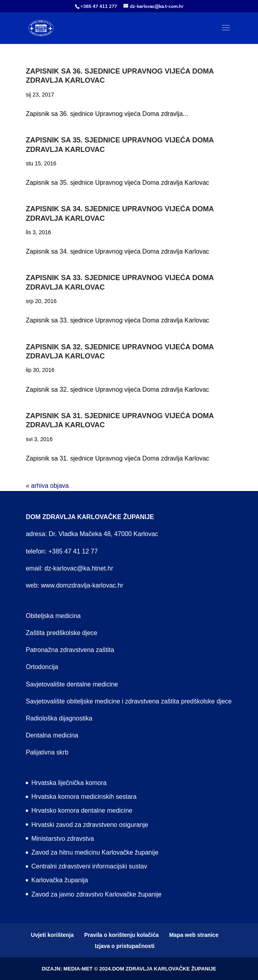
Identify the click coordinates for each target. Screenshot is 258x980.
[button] (226, 33)
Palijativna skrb (47, 752)
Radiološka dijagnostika (59, 718)
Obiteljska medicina (53, 616)
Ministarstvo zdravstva (63, 839)
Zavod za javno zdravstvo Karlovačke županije (96, 894)
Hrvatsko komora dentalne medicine (82, 810)
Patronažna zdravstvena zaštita (70, 650)
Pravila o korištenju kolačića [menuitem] (121, 935)
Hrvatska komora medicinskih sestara (84, 797)
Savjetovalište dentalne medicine (72, 684)
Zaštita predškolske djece (62, 633)
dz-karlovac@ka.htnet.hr (79, 568)
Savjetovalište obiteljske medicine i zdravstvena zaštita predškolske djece (129, 701)
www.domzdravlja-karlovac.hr (82, 585)
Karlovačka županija (60, 880)
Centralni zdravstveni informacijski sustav (89, 866)
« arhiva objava (47, 486)
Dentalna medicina (52, 735)
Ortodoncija (42, 667)
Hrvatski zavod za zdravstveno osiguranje (90, 825)
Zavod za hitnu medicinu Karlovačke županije (95, 852)
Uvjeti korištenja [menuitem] (52, 935)
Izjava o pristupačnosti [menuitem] (125, 946)
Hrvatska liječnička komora (69, 783)
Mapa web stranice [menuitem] (194, 935)
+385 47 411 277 (99, 6)
